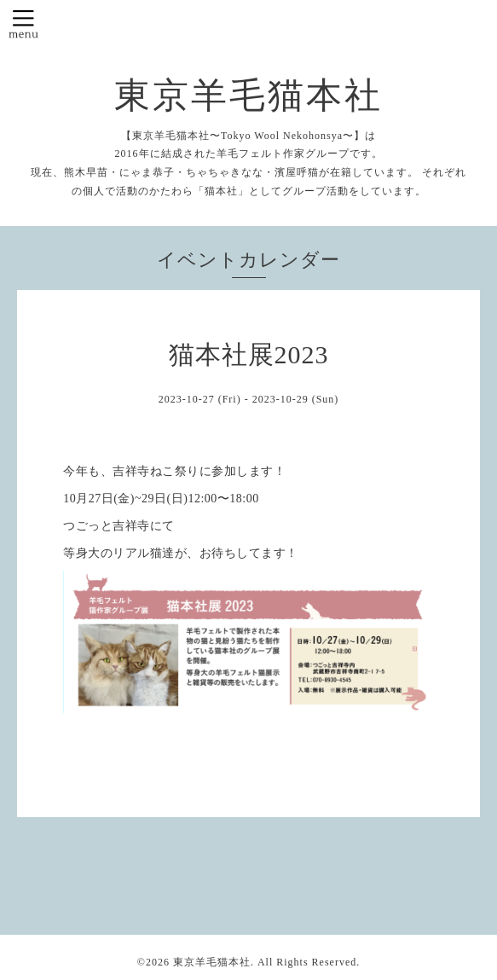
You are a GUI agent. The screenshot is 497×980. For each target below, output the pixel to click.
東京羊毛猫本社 (248, 96)
